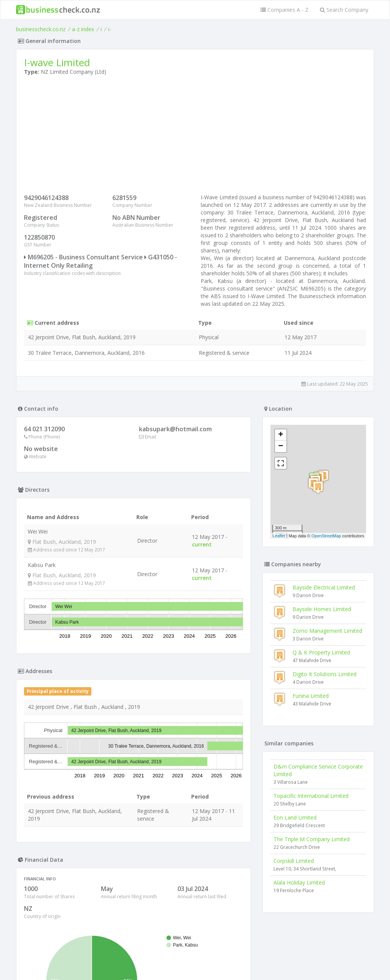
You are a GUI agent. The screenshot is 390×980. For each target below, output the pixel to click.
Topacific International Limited (311, 796)
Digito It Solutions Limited (324, 674)
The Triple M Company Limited (312, 839)
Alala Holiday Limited (299, 882)
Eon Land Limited (295, 817)
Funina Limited (311, 696)
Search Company (344, 10)
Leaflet (279, 536)
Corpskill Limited (294, 861)
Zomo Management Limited (327, 631)
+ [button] (281, 435)
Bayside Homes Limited (322, 609)
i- (110, 29)
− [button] (281, 446)
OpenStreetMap (326, 536)
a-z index (83, 29)
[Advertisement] (195, 137)
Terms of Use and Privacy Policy (195, 959)
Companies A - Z (285, 10)
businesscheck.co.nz (41, 29)
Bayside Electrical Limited (324, 587)
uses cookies (152, 965)
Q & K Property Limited (321, 652)
